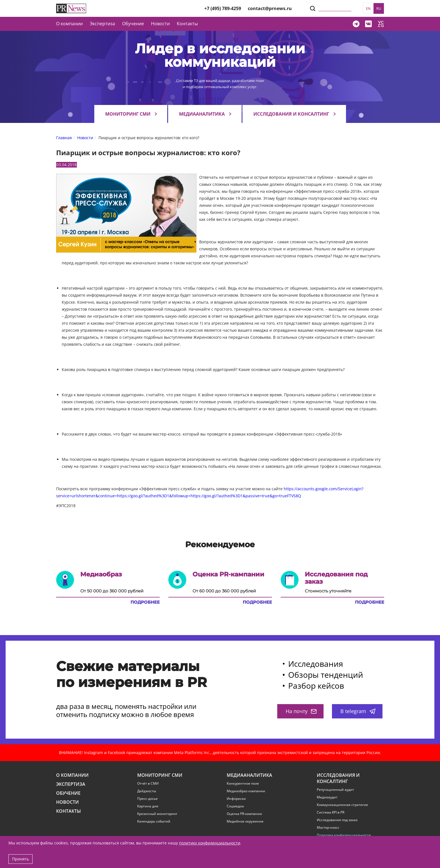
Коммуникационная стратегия (342, 805)
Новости (160, 24)
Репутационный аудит (335, 790)
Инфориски (236, 799)
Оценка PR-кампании (244, 814)
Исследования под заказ (337, 820)
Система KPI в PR (331, 812)
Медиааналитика (202, 114)
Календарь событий (154, 821)
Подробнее (145, 602)
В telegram (358, 711)
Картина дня (148, 806)
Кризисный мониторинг (157, 814)
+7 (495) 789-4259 (223, 8)
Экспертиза (71, 784)
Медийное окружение (245, 821)
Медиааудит (327, 797)
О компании (69, 24)
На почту (301, 711)
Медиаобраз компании (246, 791)
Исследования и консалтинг (291, 114)
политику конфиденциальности (210, 843)
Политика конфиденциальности (344, 835)
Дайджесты (147, 791)
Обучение (133, 24)
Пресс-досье (147, 799)
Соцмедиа (235, 806)
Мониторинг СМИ (128, 114)
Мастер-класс (328, 828)
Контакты (187, 24)
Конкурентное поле (243, 784)
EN (368, 8)
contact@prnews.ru (270, 8)
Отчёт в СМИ (148, 784)
